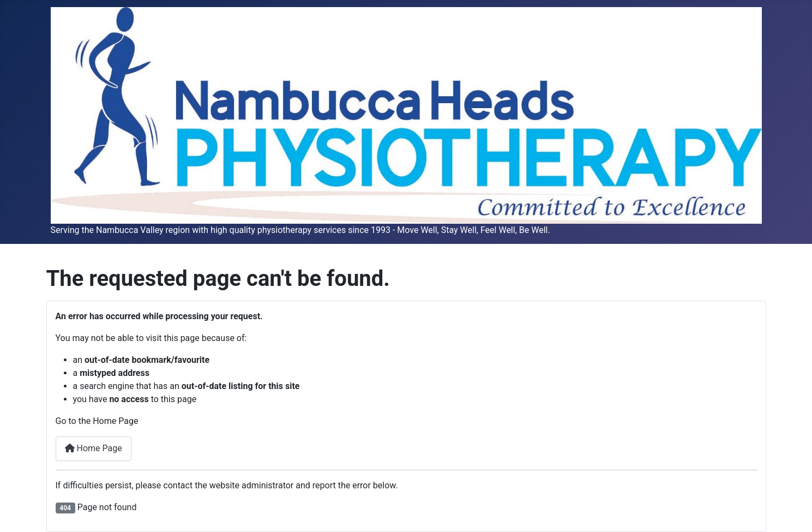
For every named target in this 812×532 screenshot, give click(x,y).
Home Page (94, 448)
